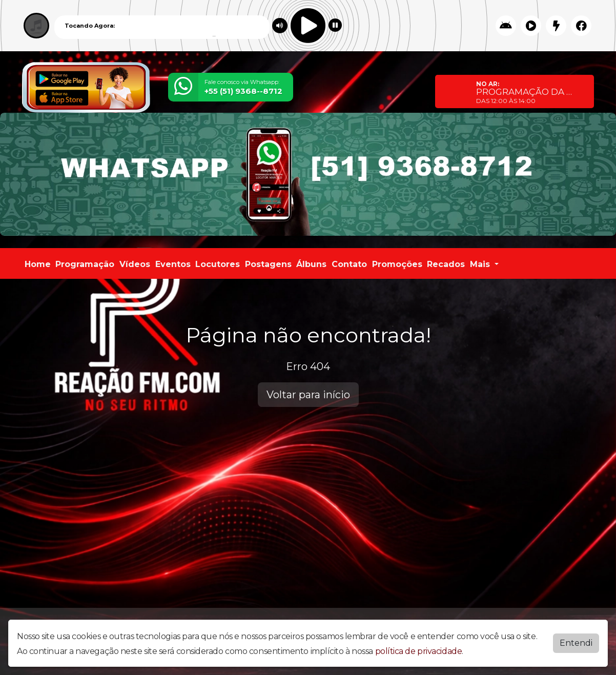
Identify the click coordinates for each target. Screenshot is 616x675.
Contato (349, 264)
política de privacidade (419, 651)
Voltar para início (308, 395)
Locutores (218, 264)
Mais (481, 264)
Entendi (576, 643)
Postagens (268, 264)
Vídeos (135, 264)
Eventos (173, 264)
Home (38, 264)
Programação (85, 264)
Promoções (397, 264)
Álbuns (311, 264)
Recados (446, 264)
